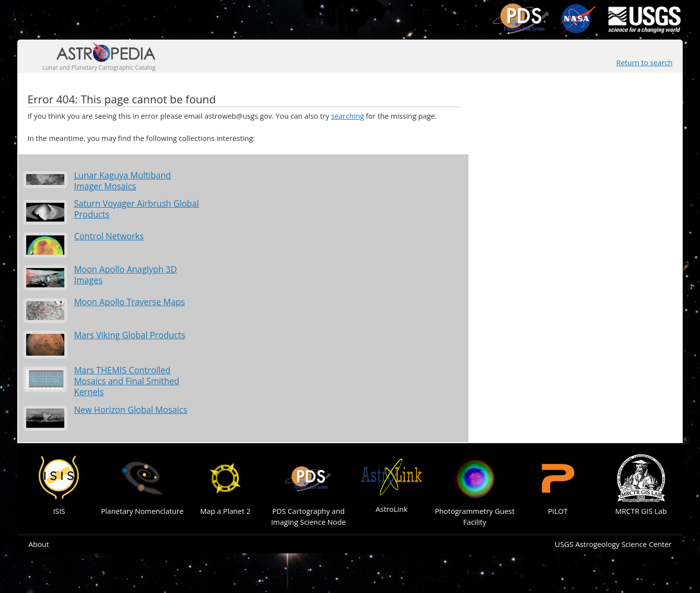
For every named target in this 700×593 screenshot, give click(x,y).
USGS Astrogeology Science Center (613, 544)
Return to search (645, 62)
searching (347, 116)
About (38, 544)
